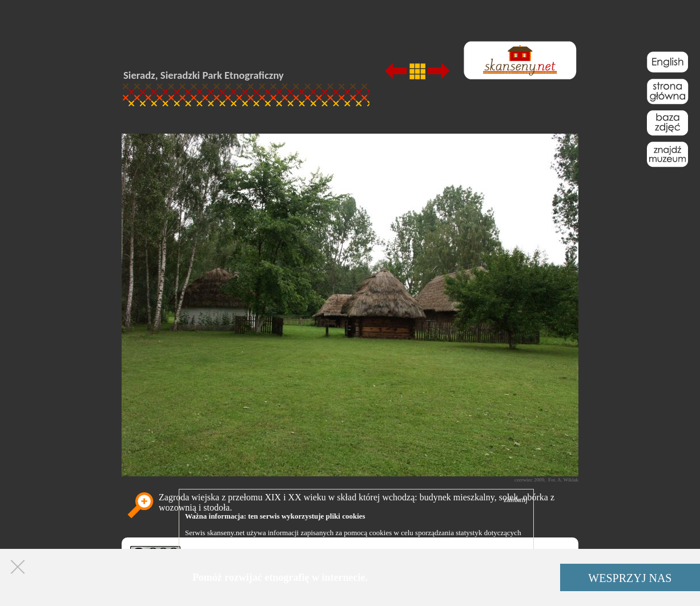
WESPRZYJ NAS (630, 578)
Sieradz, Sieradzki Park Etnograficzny (204, 75)
